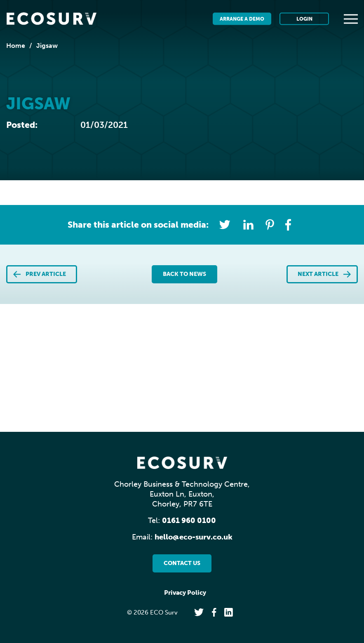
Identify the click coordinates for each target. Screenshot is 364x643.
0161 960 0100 (189, 521)
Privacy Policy (185, 593)
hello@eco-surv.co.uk (194, 537)
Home (16, 46)
